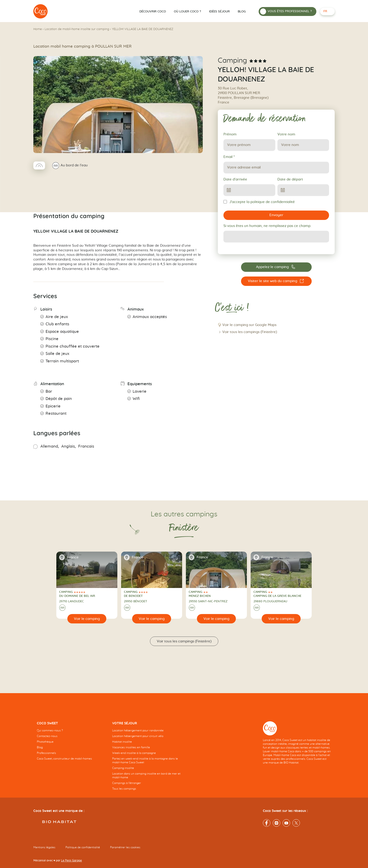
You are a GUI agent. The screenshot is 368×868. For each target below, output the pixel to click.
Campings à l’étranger (127, 783)
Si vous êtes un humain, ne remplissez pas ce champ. (267, 226)
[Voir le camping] (87, 619)
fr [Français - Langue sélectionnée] (325, 11)
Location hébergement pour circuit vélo (138, 736)
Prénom (230, 134)
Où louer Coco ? (188, 12)
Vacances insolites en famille (131, 747)
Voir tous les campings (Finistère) (250, 332)
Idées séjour (219, 12)
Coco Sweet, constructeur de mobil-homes (64, 759)
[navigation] (71, 745)
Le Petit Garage (71, 860)
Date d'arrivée (235, 179)
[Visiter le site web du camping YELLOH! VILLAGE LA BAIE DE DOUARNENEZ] (276, 281)
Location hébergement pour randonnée (138, 730)
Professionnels (46, 753)
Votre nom (286, 134)
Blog (242, 12)
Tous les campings (124, 789)
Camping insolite (123, 768)
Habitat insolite (122, 742)
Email (229, 157)
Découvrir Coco (153, 12)
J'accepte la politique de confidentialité (259, 202)
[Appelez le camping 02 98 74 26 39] (276, 267)
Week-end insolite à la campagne (134, 753)
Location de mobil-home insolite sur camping (77, 29)
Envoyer (276, 215)
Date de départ (290, 179)
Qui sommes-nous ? (50, 730)
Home (38, 29)
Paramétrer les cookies (125, 847)
